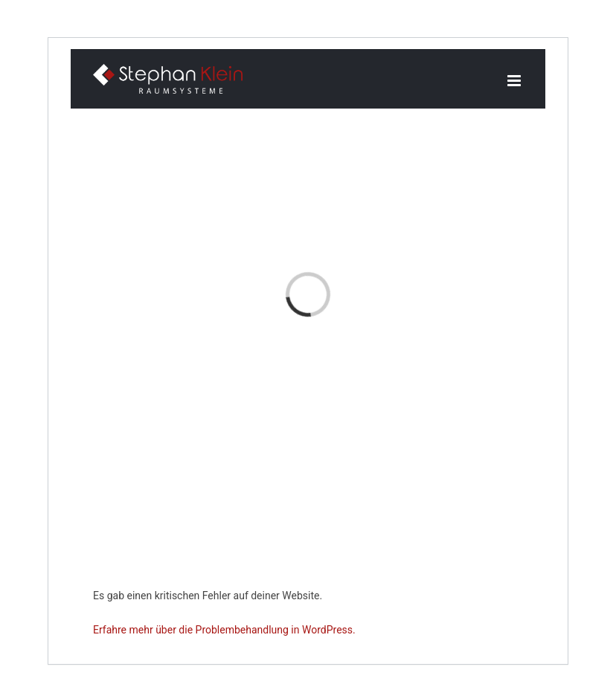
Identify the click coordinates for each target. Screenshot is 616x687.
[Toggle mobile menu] (515, 81)
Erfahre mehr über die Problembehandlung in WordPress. (224, 630)
